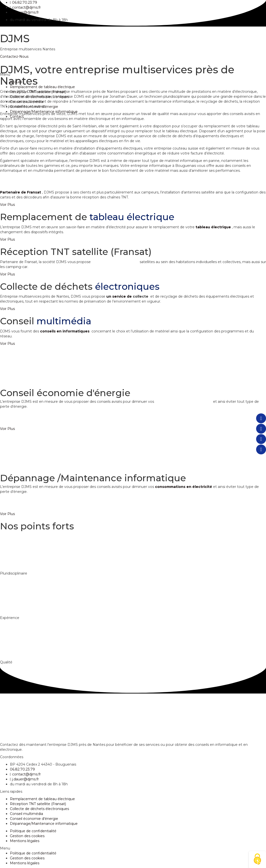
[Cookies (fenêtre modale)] (257, 859)
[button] (7, 205)
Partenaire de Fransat (21, 192)
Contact (17, 116)
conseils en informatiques (65, 331)
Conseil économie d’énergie (34, 107)
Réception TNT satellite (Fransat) (38, 92)
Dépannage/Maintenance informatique (44, 112)
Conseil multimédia (26, 102)
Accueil (16, 82)
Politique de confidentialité (33, 831)
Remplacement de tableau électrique (42, 87)
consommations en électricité (184, 402)
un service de (120, 296)
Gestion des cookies (27, 836)
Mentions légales (25, 841)
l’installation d (105, 262)
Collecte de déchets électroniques (39, 97)
